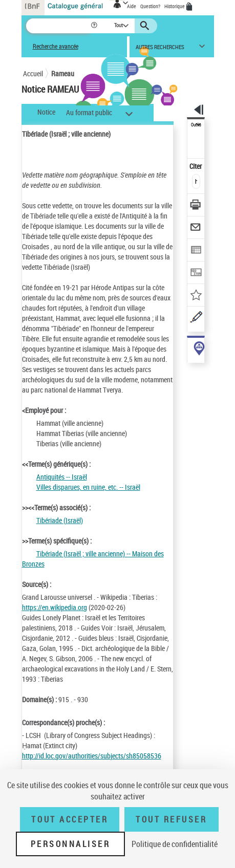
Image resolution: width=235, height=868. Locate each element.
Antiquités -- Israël (62, 477)
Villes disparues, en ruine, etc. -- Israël (88, 487)
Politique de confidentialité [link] (175, 844)
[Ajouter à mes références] (196, 296)
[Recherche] (58, 26)
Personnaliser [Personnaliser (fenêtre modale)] (71, 844)
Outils (196, 125)
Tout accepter (70, 819)
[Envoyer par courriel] (196, 229)
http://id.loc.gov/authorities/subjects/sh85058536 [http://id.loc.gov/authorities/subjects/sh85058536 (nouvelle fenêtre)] (92, 756)
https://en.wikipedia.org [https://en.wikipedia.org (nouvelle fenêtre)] (55, 607)
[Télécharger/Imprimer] (196, 206)
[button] (95, 26)
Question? (150, 6)
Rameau (63, 73)
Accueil (33, 73)
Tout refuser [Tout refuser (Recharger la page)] (171, 819)
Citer (196, 166)
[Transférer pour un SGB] (196, 274)
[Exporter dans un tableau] (196, 251)
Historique (175, 6)
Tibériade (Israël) (60, 520)
